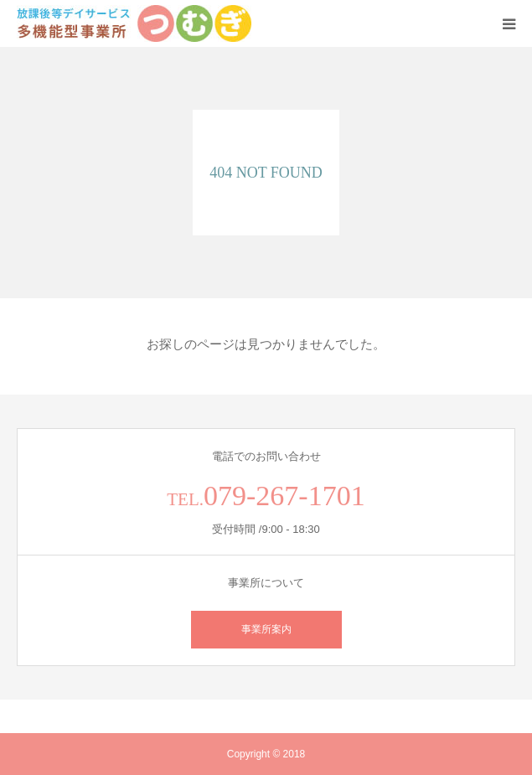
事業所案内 (266, 629)
